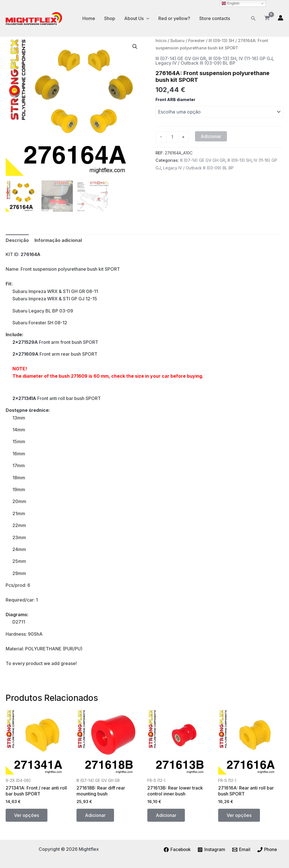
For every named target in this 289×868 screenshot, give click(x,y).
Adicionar (211, 136)
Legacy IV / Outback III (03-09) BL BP (195, 63)
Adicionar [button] (95, 815)
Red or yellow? (174, 18)
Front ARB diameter (175, 100)
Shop (110, 18)
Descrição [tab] (17, 240)
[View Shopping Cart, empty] (267, 18)
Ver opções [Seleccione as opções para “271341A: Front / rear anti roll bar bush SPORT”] (27, 815)
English (230, 3)
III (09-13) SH (221, 41)
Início (161, 41)
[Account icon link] (281, 18)
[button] (253, 18)
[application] (146, 18)
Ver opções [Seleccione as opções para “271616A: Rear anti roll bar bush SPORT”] (239, 815)
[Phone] (268, 850)
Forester (197, 41)
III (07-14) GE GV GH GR (181, 58)
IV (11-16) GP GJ (256, 58)
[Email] (242, 850)
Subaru (177, 41)
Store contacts (215, 18)
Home (89, 18)
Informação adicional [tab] (58, 240)
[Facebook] (177, 850)
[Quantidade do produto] (172, 137)
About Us (137, 18)
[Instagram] (212, 850)
